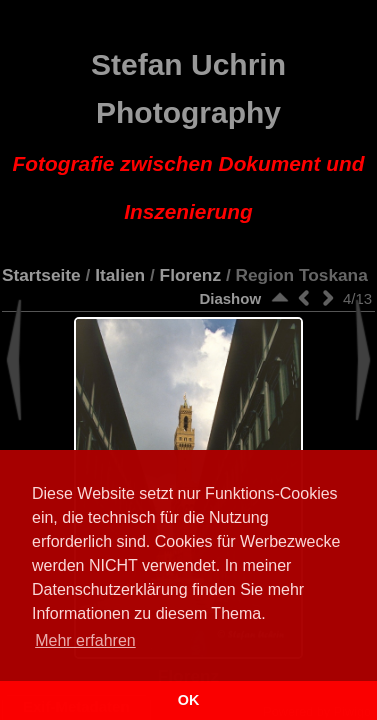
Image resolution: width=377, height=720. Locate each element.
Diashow (230, 298)
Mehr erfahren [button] (85, 640)
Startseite (41, 275)
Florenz (191, 275)
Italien (120, 275)
